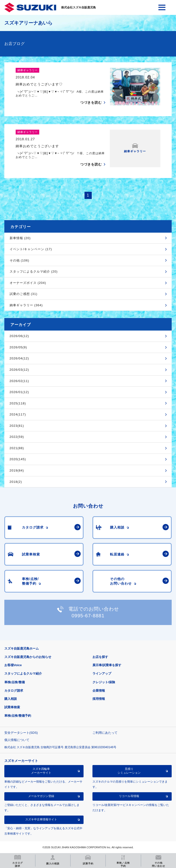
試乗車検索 (12, 707)
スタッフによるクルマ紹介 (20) (34, 271)
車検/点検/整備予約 (18, 716)
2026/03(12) (19, 370)
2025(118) (18, 403)
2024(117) (18, 414)
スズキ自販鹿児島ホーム (22, 648)
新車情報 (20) (20, 238)
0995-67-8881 (88, 616)
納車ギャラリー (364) (26, 305)
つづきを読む (91, 102)
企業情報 (99, 691)
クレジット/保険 (104, 682)
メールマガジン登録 (41, 796)
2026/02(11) (19, 381)
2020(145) (18, 459)
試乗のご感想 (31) (24, 294)
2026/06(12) (19, 336)
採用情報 (99, 699)
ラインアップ (102, 673)
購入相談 (11, 699)
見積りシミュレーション (129, 771)
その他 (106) (20, 260)
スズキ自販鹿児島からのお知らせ (28, 657)
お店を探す (100, 657)
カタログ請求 (14, 691)
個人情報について (17, 740)
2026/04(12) (19, 358)
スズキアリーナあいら (28, 23)
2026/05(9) (18, 347)
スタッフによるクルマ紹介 (23, 673)
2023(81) (17, 426)
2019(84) (17, 470)
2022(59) (17, 437)
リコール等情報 (129, 796)
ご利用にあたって (105, 733)
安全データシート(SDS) (21, 733)
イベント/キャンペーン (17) (31, 249)
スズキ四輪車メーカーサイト (41, 771)
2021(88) (17, 448)
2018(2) (16, 482)
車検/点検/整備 (15, 682)
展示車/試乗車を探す (107, 665)
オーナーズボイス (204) (28, 283)
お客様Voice (13, 665)
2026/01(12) (19, 392)
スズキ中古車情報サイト (41, 819)
